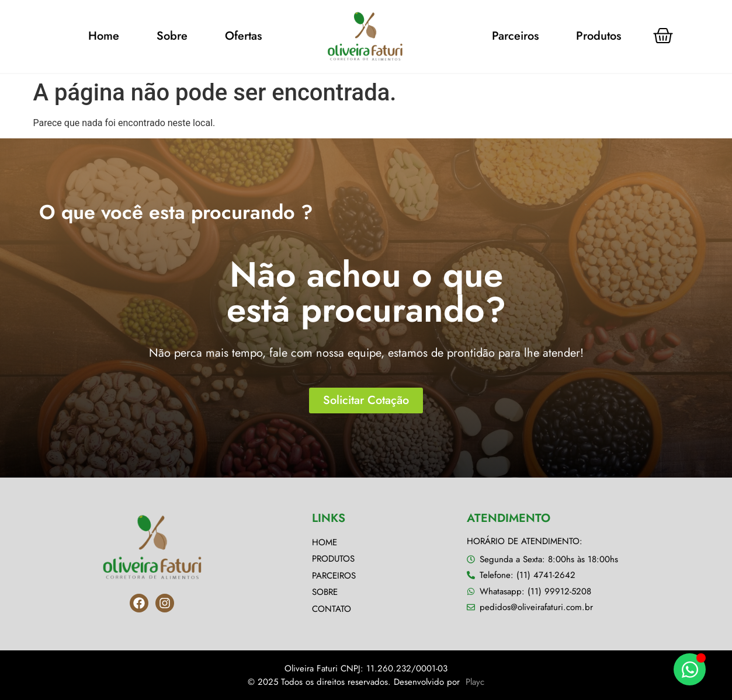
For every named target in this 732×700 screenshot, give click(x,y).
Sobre (172, 36)
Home (104, 36)
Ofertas (243, 36)
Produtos (599, 36)
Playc (475, 682)
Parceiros (515, 36)
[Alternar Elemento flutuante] (690, 669)
